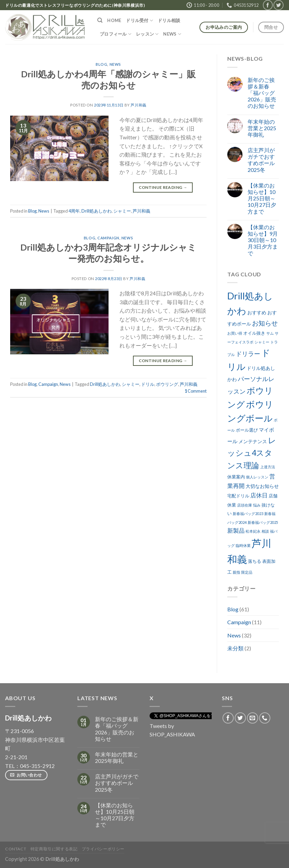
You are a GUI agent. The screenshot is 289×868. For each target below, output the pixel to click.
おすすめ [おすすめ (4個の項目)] (257, 312)
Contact (16, 849)
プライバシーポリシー (103, 849)
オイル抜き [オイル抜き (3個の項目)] (254, 333)
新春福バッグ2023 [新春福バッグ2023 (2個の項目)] (248, 514)
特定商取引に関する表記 (54, 849)
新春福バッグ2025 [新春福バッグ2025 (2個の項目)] (263, 522)
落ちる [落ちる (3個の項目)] (255, 561)
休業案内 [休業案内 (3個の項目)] (236, 477)
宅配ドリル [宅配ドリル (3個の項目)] (238, 496)
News (115, 64)
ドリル (148, 384)
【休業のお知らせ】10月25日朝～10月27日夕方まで (262, 198)
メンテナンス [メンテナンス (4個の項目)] (253, 441)
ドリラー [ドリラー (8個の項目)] (248, 354)
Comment (196, 391)
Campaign (108, 238)
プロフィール (115, 34)
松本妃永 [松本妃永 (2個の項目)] (253, 531)
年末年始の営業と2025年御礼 (262, 128)
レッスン (147, 34)
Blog (101, 64)
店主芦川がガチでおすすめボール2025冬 (261, 160)
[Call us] (265, 718)
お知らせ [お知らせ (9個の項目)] (265, 323)
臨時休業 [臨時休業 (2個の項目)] (243, 545)
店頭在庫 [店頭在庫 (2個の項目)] (245, 505)
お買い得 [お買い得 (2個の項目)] (235, 333)
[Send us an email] (253, 718)
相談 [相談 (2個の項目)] (265, 531)
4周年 (74, 211)
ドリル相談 (169, 20)
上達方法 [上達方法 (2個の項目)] (268, 467)
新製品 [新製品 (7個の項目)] (236, 530)
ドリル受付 (139, 21)
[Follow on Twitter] (278, 5)
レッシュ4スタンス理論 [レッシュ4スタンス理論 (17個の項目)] (252, 453)
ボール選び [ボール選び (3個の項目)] (247, 430)
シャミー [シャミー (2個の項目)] (262, 342)
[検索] (100, 20)
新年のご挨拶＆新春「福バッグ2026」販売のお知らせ (262, 93)
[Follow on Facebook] (268, 5)
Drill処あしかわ (97, 211)
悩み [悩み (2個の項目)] (257, 505)
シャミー (122, 211)
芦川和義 (138, 105)
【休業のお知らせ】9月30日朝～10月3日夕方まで (263, 240)
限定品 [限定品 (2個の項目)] (247, 572)
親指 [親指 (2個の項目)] (236, 572)
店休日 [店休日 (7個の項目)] (259, 495)
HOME (114, 20)
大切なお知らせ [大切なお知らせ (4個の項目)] (262, 486)
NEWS (172, 34)
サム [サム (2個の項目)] (270, 333)
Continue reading (163, 187)
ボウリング (167, 384)
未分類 (235, 648)
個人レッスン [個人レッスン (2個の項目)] (257, 477)
